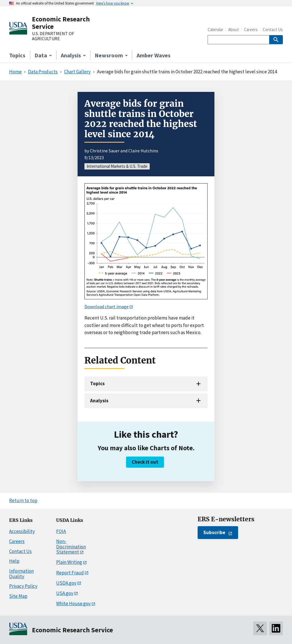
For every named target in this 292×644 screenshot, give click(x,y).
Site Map (18, 596)
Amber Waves (154, 55)
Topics (17, 55)
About (234, 30)
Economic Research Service (61, 23)
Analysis (99, 401)
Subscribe (214, 532)
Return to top (23, 500)
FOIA (61, 531)
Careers (251, 30)
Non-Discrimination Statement (71, 547)
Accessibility (22, 531)
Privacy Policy (23, 586)
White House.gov (73, 603)
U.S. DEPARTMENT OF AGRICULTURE (53, 36)
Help (14, 561)
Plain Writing (69, 562)
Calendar (215, 30)
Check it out (145, 462)
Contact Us (273, 30)
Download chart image (107, 306)
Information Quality (21, 574)
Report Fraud (70, 573)
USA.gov (65, 593)
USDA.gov (66, 583)
